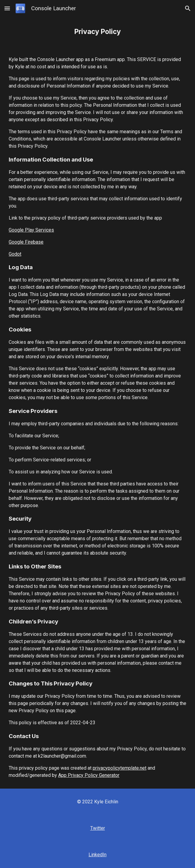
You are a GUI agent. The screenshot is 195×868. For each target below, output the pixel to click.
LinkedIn (97, 855)
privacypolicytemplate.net (120, 768)
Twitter (98, 828)
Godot (15, 254)
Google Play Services (31, 230)
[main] (97, 32)
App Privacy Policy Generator (89, 775)
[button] (7, 8)
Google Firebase (26, 242)
